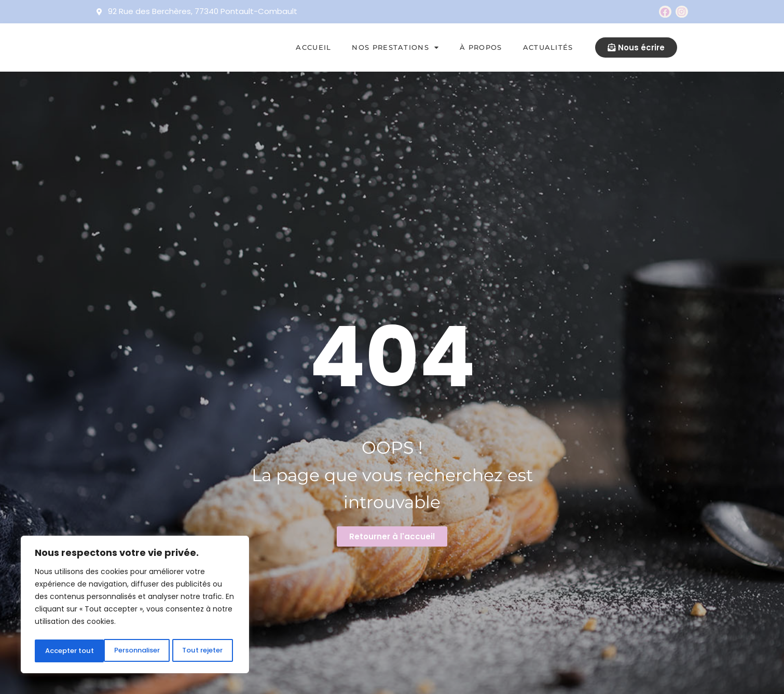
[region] (135, 606)
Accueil (313, 47)
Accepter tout (201, 651)
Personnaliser (68, 651)
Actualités (548, 47)
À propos (481, 47)
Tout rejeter (134, 651)
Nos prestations (395, 47)
